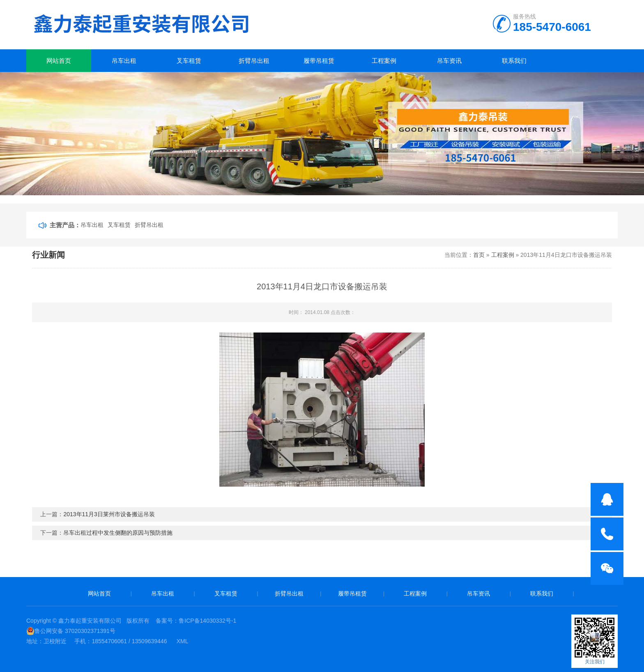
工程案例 (384, 61)
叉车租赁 (189, 61)
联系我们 (514, 61)
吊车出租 (124, 61)
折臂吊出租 (254, 61)
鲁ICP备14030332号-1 (207, 621)
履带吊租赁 (319, 61)
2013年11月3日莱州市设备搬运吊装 (109, 514)
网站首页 (59, 61)
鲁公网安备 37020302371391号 (71, 631)
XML (183, 641)
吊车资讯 (449, 61)
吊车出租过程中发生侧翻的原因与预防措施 (118, 533)
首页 (479, 255)
